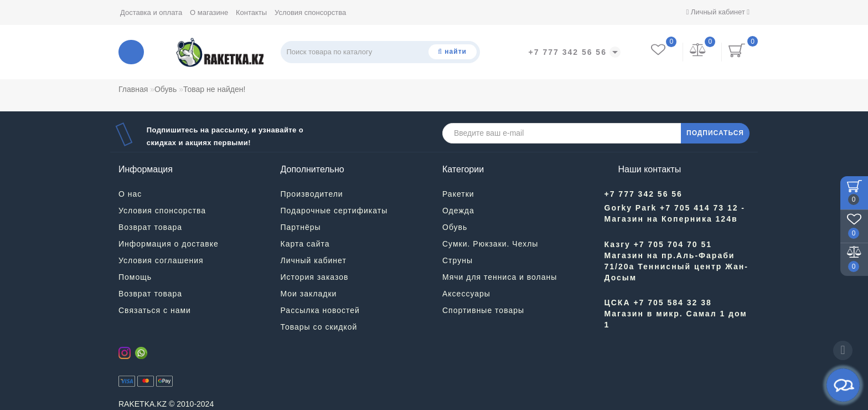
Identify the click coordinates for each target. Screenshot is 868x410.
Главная (133, 89)
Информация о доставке (169, 244)
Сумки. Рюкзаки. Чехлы (490, 244)
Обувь (166, 89)
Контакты (251, 12)
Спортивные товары (483, 310)
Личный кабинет (718, 12)
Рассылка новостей (320, 310)
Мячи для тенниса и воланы (500, 277)
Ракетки (458, 194)
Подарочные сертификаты (334, 211)
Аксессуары (466, 294)
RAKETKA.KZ (143, 404)
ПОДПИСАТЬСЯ (715, 133)
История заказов (315, 277)
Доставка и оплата (151, 12)
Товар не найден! (214, 89)
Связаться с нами (155, 310)
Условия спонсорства (310, 12)
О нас (130, 194)
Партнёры (301, 227)
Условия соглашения (161, 260)
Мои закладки (309, 294)
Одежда (458, 211)
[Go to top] (843, 350)
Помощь (135, 277)
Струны (458, 260)
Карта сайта (305, 244)
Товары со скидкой (319, 327)
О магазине (209, 12)
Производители (312, 194)
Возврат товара (150, 227)
